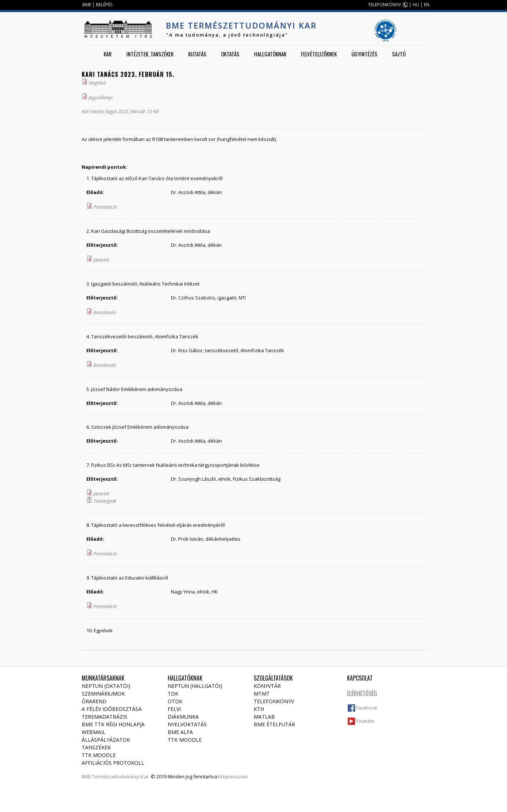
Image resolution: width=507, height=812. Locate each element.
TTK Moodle (99, 755)
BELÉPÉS (104, 5)
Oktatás (230, 54)
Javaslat (101, 260)
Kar (108, 54)
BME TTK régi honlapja (113, 724)
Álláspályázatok (106, 740)
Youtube (365, 721)
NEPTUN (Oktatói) (106, 686)
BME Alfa (180, 732)
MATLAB (264, 717)
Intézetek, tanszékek (150, 54)
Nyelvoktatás (187, 724)
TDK (173, 694)
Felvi (174, 709)
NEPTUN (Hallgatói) (195, 686)
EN (427, 5)
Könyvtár (267, 686)
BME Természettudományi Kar (241, 25)
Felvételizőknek (319, 54)
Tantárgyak (105, 501)
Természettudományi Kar (120, 776)
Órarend (94, 701)
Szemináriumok (103, 694)
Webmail (94, 732)
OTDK (175, 701)
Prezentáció (105, 207)
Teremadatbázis (105, 717)
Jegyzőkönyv (101, 97)
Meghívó (97, 83)
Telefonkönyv (274, 701)
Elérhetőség (362, 693)
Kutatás (197, 54)
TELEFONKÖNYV (384, 5)
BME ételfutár (274, 724)
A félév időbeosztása (112, 709)
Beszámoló (105, 312)
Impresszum (234, 776)
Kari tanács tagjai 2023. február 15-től (120, 111)
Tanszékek (96, 747)
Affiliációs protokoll (113, 763)
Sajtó (399, 54)
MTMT (262, 694)
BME (87, 5)
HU (416, 5)
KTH (259, 709)
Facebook (367, 708)
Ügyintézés (364, 54)
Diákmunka (183, 717)
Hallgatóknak (270, 54)
